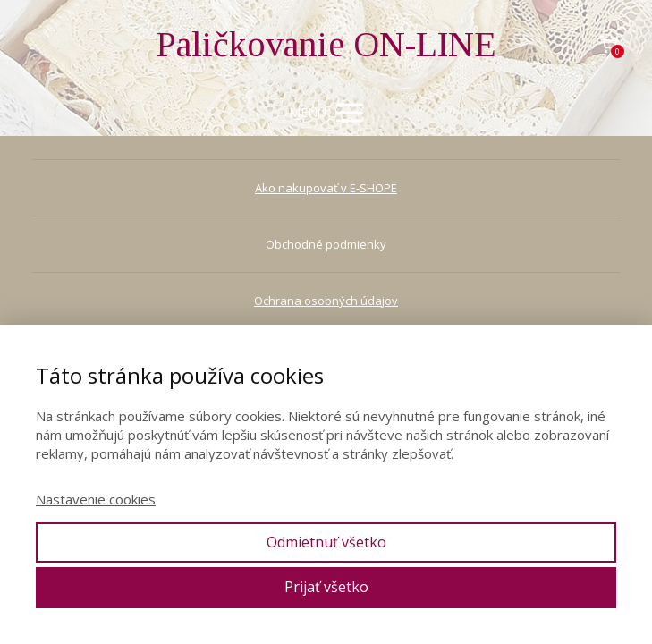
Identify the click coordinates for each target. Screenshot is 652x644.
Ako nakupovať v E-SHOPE (326, 188)
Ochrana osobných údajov (326, 301)
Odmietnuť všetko (326, 542)
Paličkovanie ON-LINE (326, 45)
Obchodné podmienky (326, 244)
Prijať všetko (326, 587)
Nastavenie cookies (96, 499)
